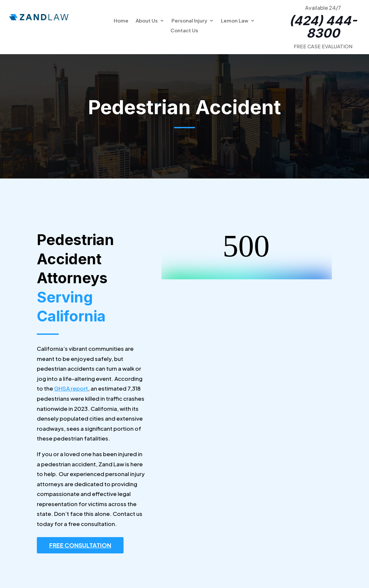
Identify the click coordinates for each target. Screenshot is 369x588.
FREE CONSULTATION (80, 545)
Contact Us (184, 31)
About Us (147, 21)
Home (121, 21)
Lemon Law (235, 21)
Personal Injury (189, 21)
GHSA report (71, 388)
